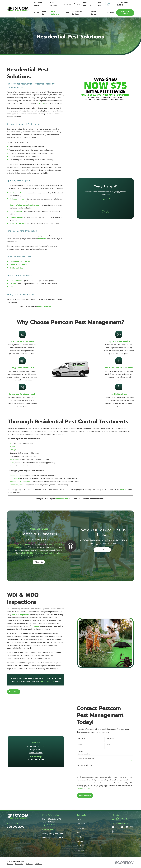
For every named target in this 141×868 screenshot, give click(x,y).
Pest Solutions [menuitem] (55, 13)
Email (111, 745)
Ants (12, 446)
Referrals (67, 4)
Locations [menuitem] (110, 13)
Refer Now (11, 692)
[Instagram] (117, 819)
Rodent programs (17, 488)
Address (83, 752)
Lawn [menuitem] (67, 13)
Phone (83, 745)
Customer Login (83, 850)
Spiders (13, 449)
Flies (12, 465)
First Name (84, 738)
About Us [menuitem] (44, 13)
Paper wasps (15, 462)
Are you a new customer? (89, 758)
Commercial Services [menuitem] (77, 13)
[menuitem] (10, 864)
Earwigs (13, 453)
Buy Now (80, 846)
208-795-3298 (123, 4)
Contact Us (81, 823)
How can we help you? (88, 765)
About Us (80, 828)
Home (79, 819)
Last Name (113, 738)
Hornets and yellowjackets (20, 484)
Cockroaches (15, 481)
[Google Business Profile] (113, 819)
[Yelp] (122, 819)
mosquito (21, 469)
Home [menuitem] (37, 13)
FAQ (78, 832)
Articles (77, 4)
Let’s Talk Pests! (125, 13)
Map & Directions (39, 724)
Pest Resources (82, 841)
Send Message (88, 795)
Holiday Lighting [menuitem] (94, 13)
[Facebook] (127, 819)
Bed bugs (14, 478)
